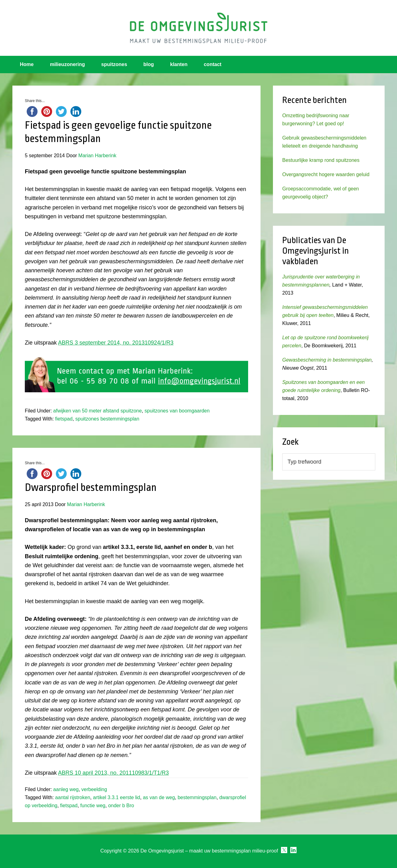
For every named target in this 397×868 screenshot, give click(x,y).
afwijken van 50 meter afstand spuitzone (98, 411)
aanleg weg (66, 789)
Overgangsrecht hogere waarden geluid (326, 174)
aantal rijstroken (73, 797)
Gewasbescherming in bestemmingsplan (327, 360)
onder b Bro (121, 806)
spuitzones (114, 64)
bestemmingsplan (197, 797)
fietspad (64, 419)
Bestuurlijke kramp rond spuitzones (321, 160)
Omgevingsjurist (198, 28)
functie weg (93, 806)
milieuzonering (67, 64)
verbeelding (94, 789)
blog (149, 64)
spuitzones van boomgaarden (177, 411)
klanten (179, 64)
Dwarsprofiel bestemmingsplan (91, 487)
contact (213, 64)
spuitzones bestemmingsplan (107, 419)
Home (27, 64)
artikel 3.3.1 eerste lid (117, 797)
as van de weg (159, 797)
